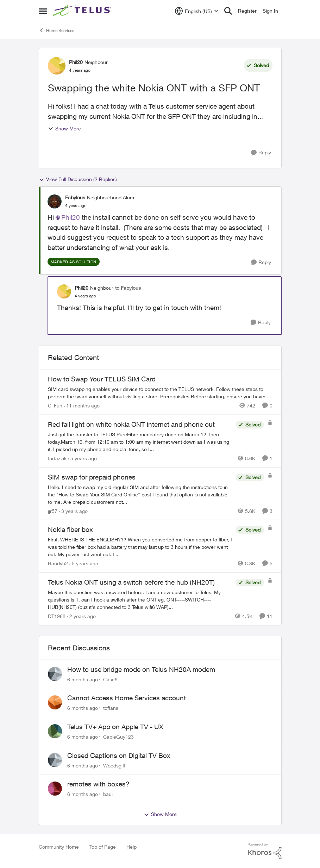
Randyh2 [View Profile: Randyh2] (58, 563)
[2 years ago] (81, 616)
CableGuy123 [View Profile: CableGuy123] (118, 737)
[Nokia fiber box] (140, 547)
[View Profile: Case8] (55, 674)
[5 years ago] (82, 458)
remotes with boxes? (98, 784)
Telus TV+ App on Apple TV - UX (115, 727)
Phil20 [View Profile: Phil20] (76, 62)
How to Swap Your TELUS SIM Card (102, 379)
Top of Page (103, 847)
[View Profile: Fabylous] (55, 201)
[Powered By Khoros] (265, 851)
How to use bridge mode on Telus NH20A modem (141, 669)
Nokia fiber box (70, 529)
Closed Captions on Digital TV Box (119, 756)
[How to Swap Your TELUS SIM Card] (160, 393)
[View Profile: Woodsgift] (55, 760)
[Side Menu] (43, 11)
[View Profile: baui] (55, 789)
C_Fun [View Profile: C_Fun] (55, 406)
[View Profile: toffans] (55, 702)
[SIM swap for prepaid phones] (140, 494)
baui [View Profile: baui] (108, 794)
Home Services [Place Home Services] (57, 30)
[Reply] (261, 153)
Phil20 (71, 217)
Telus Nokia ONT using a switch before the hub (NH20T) (131, 582)
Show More (64, 128)
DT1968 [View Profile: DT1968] (57, 616)
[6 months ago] (83, 679)
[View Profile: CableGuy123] (55, 731)
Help (131, 847)
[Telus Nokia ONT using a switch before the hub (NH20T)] (140, 600)
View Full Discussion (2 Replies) (78, 179)
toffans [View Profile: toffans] (111, 708)
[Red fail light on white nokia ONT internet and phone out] (140, 442)
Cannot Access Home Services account (127, 698)
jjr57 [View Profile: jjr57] (53, 511)
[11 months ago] (82, 406)
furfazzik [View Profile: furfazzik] (57, 458)
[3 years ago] (73, 511)
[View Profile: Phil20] (57, 66)
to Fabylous (128, 288)
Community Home (59, 847)
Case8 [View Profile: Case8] (110, 679)
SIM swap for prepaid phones (92, 477)
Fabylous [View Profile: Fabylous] (75, 197)
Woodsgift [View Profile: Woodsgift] (114, 765)
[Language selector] (197, 11)
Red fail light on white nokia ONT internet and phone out (131, 424)
